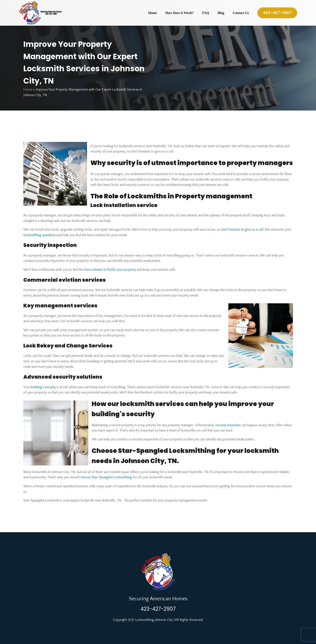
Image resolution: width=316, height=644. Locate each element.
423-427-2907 (277, 13)
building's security (43, 387)
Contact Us (241, 13)
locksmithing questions (39, 235)
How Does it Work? (179, 13)
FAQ (206, 13)
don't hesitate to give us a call (242, 230)
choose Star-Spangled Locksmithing (106, 477)
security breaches (228, 425)
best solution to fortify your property (110, 270)
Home (152, 13)
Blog (221, 13)
